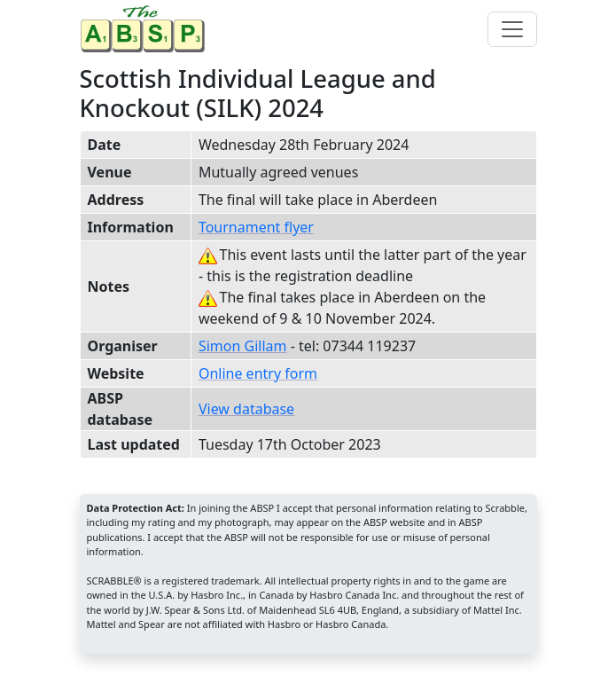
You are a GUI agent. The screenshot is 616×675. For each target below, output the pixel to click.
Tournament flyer (256, 227)
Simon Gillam (243, 346)
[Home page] (146, 29)
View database (246, 409)
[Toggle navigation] (512, 29)
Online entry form (258, 373)
